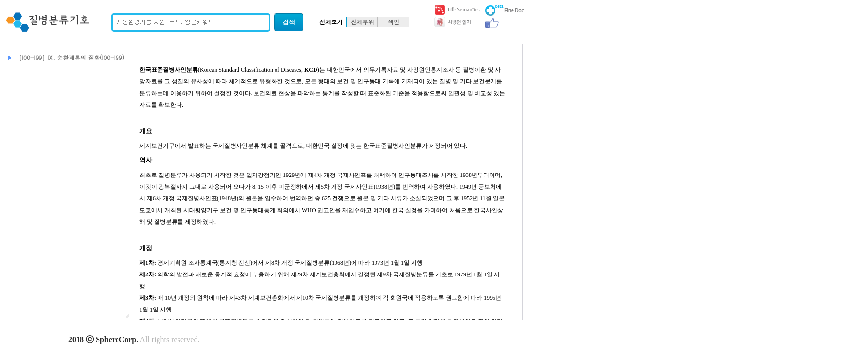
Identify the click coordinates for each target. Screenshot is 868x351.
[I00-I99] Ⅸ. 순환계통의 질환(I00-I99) (72, 57)
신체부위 (362, 22)
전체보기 (331, 22)
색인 (394, 22)
